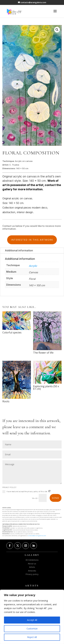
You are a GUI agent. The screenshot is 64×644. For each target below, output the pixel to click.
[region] (32, 617)
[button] (57, 30)
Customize (32, 629)
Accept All (32, 620)
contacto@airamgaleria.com (37, 536)
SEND (56, 498)
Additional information (19, 250)
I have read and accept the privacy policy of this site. (27, 492)
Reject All (32, 637)
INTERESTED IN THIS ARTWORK (32, 240)
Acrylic (33, 266)
